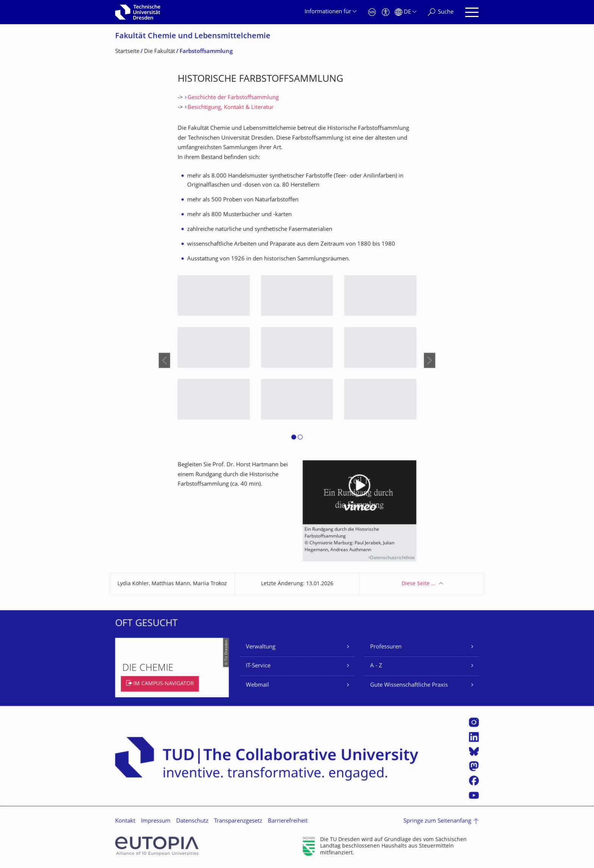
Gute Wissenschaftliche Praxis (409, 685)
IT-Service (258, 666)
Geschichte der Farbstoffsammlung (233, 98)
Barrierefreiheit (288, 821)
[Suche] (441, 12)
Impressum (156, 821)
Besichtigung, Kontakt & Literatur (231, 108)
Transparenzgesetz (238, 821)
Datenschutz (192, 821)
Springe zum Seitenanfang (437, 821)
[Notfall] (372, 12)
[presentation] (164, 360)
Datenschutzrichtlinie (392, 558)
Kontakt (125, 821)
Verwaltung (261, 647)
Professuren (386, 647)
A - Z (376, 666)
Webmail (257, 685)
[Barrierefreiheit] (386, 12)
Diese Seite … (418, 584)
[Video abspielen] (360, 492)
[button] (294, 438)
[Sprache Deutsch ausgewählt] (406, 12)
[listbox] (297, 360)
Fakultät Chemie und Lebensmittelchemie (193, 37)
